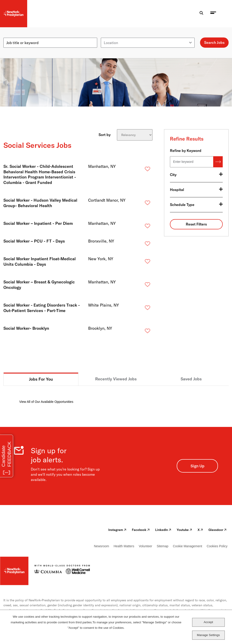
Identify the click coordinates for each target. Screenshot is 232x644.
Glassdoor (217, 530)
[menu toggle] (213, 14)
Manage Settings (208, 635)
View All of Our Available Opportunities (46, 402)
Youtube (184, 530)
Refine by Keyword (186, 151)
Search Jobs (214, 42)
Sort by (105, 134)
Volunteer (145, 546)
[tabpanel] (116, 395)
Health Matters (124, 546)
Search (218, 162)
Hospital (177, 190)
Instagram (117, 530)
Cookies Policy (217, 546)
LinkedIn (163, 530)
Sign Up (197, 466)
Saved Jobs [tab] (191, 379)
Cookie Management (187, 546)
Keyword (11, 36)
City (173, 175)
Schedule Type (182, 205)
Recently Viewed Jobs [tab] (116, 379)
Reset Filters (196, 224)
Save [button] (140, 170)
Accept (208, 622)
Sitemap (163, 546)
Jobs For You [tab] (41, 379)
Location (108, 36)
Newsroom (102, 546)
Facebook (141, 530)
